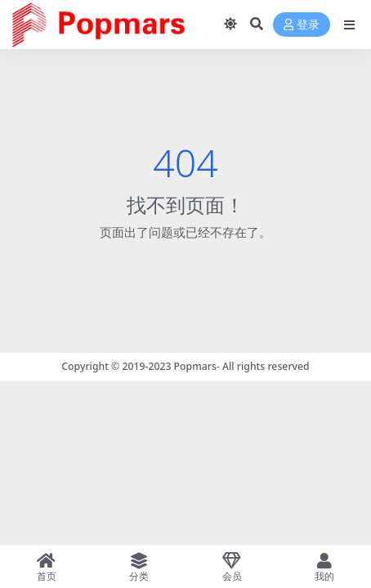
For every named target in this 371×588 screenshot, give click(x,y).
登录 (302, 25)
